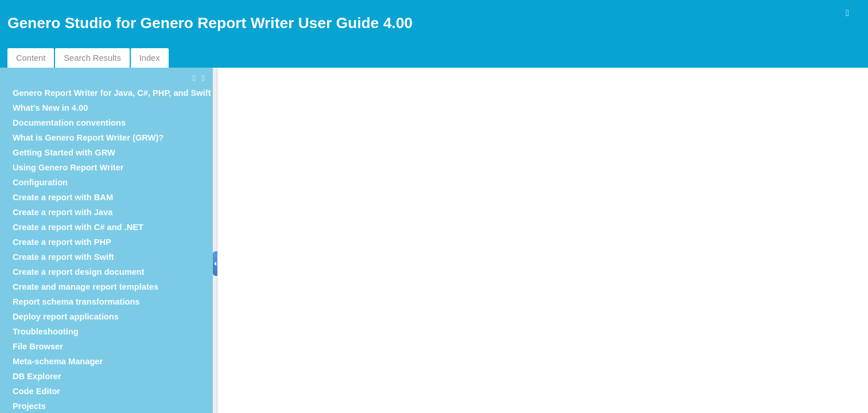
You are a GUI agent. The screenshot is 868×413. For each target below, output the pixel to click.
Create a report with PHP (62, 242)
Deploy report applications (66, 317)
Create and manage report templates (85, 287)
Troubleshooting (46, 332)
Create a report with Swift (63, 257)
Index (150, 58)
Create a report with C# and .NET (78, 227)
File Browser (38, 346)
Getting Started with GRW (64, 153)
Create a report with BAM (63, 197)
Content (31, 58)
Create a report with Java (63, 212)
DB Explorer (37, 376)
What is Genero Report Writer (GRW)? (88, 138)
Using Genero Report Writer (68, 167)
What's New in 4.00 (50, 108)
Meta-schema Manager (58, 361)
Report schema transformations (76, 302)
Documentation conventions (69, 123)
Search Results (92, 58)
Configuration (40, 182)
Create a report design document (79, 272)
